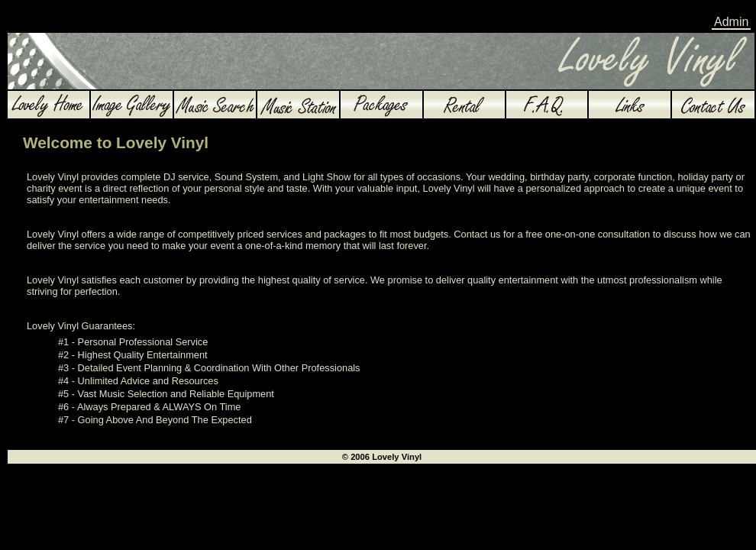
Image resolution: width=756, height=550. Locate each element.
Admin (731, 22)
